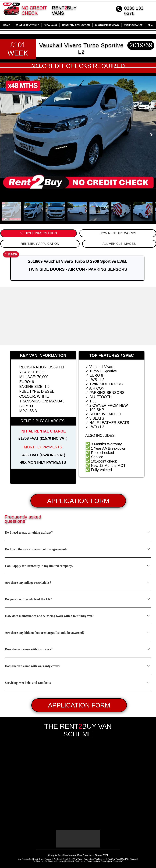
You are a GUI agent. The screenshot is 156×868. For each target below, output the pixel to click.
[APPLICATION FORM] (78, 501)
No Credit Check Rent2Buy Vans (68, 859)
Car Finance (38, 861)
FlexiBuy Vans (114, 859)
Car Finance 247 (117, 861)
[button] (43, 476)
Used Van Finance (129, 859)
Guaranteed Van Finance (94, 859)
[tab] (39, 233)
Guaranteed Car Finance (97, 861)
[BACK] (11, 254)
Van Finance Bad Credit (28, 859)
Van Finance (46, 859)
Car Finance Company (54, 861)
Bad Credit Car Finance (75, 861)
